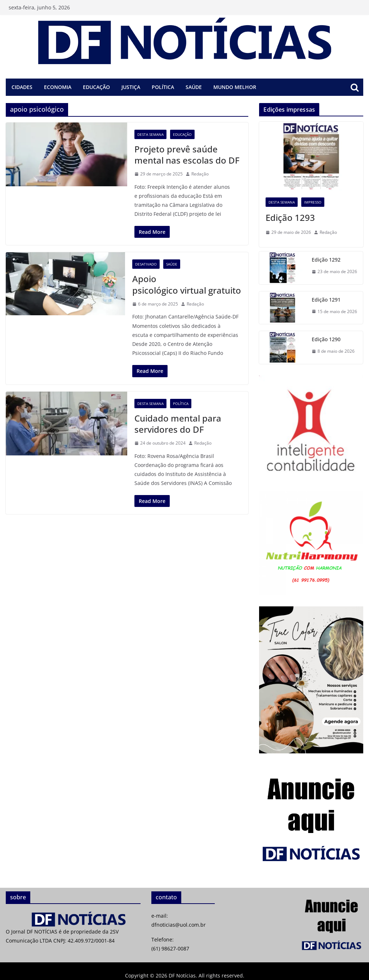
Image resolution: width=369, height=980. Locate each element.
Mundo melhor (235, 87)
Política (163, 87)
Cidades (22, 87)
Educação (96, 87)
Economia (58, 87)
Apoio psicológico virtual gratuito (187, 284)
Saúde (194, 87)
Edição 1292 (326, 260)
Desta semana (150, 134)
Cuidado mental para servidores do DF (178, 424)
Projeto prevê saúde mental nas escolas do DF (187, 155)
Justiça (131, 87)
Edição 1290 (326, 339)
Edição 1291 (326, 300)
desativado (146, 264)
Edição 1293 (290, 217)
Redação (200, 174)
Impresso (313, 202)
